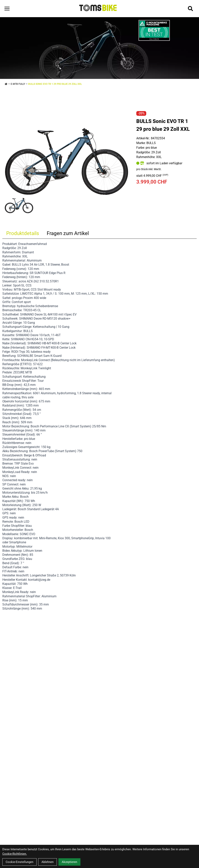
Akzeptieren (69, 862)
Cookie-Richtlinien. (15, 854)
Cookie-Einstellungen (19, 862)
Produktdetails (23, 233)
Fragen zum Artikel (68, 233)
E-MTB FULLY (18, 84)
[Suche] (190, 9)
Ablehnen (48, 862)
